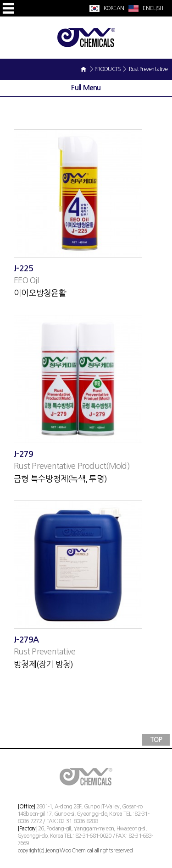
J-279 (23, 454)
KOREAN (113, 8)
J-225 (23, 269)
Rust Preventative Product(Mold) (72, 466)
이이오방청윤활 (40, 293)
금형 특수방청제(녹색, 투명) (60, 479)
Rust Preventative (44, 652)
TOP (156, 740)
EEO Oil (26, 280)
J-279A (26, 640)
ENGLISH (152, 8)
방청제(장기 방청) (44, 665)
